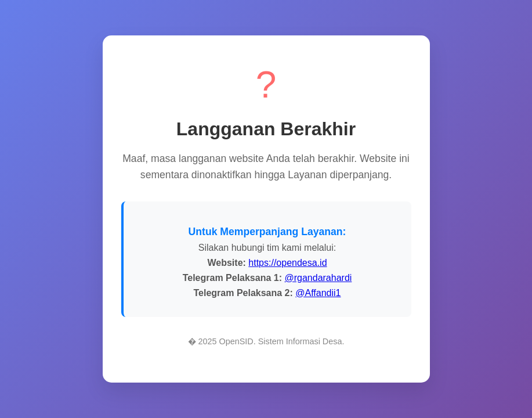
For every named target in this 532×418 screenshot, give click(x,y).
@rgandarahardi (318, 278)
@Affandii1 (318, 293)
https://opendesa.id (287, 263)
